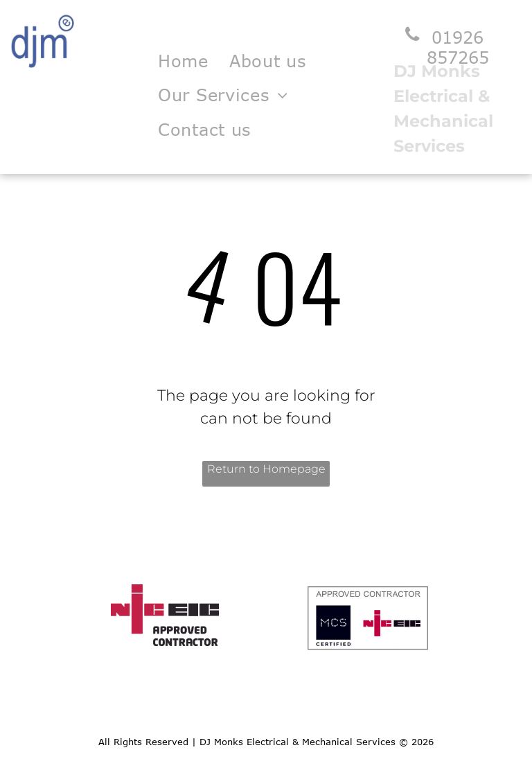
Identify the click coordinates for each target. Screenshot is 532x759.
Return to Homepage (266, 469)
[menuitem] (183, 61)
